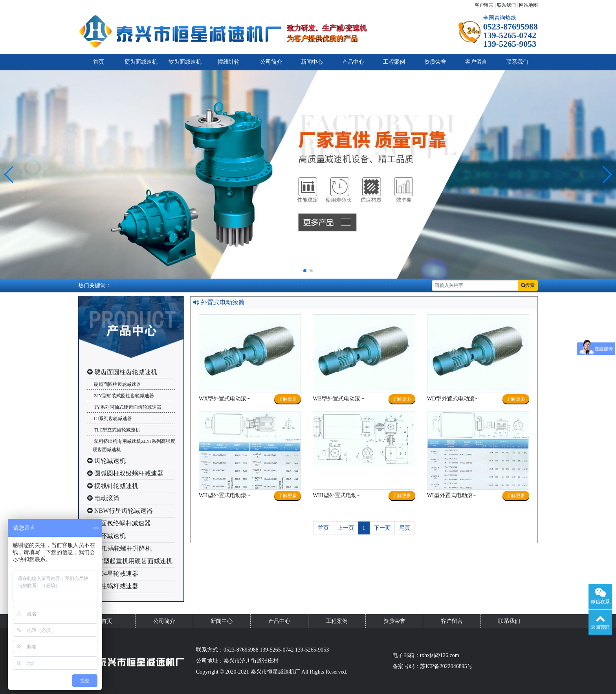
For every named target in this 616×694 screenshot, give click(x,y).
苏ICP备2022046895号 (446, 666)
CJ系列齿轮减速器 (112, 419)
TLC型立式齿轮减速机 (116, 430)
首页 (99, 62)
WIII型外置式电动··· (337, 495)
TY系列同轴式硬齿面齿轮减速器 (127, 407)
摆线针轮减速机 (113, 486)
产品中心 (353, 62)
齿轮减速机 (106, 461)
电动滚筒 (103, 498)
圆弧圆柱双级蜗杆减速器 (125, 473)
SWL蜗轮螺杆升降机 (119, 548)
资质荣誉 (435, 62)
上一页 (346, 528)
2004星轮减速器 (113, 574)
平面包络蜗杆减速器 (119, 523)
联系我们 (506, 5)
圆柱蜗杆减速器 (113, 586)
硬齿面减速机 (141, 62)
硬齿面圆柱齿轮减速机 (122, 372)
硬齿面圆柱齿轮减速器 (117, 384)
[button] (9, 174)
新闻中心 (312, 62)
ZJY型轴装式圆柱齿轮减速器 (123, 396)
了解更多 (288, 399)
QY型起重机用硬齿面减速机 (130, 561)
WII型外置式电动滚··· (225, 495)
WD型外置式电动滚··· (453, 399)
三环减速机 (106, 536)
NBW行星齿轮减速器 (120, 511)
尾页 (405, 528)
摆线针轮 (229, 62)
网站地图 (528, 5)
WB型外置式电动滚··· (338, 399)
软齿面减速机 (185, 62)
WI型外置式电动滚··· (452, 495)
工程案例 (394, 62)
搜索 (528, 285)
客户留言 (484, 5)
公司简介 (271, 62)
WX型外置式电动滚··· (225, 399)
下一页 (382, 528)
